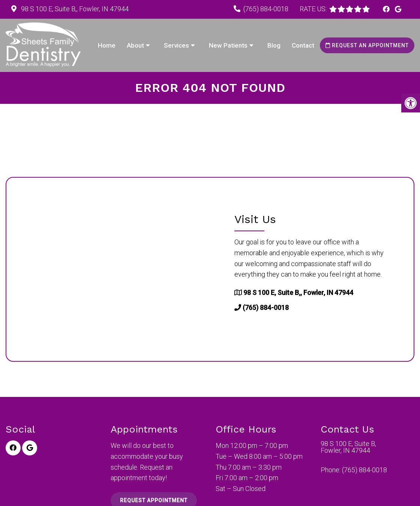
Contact (303, 45)
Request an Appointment (367, 45)
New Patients (228, 45)
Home (107, 45)
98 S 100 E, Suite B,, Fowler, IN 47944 (74, 9)
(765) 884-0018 (266, 9)
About (135, 45)
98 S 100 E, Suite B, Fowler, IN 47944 (348, 447)
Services (176, 45)
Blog (274, 45)
